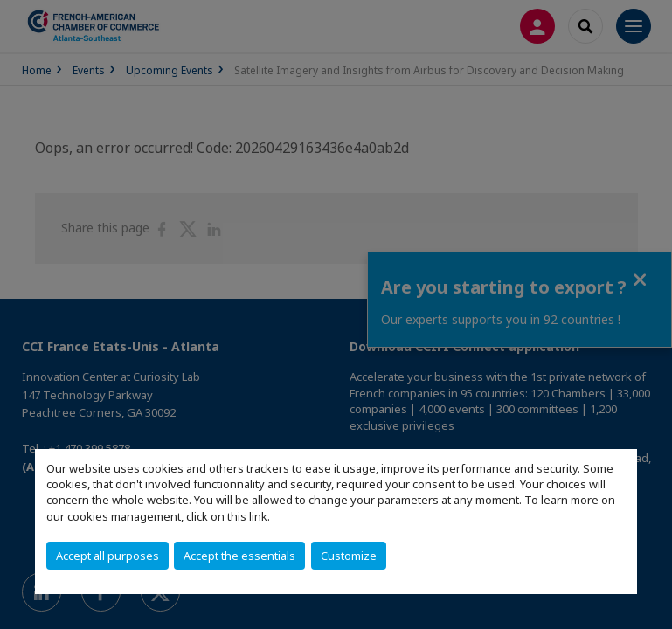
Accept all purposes (107, 556)
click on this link (227, 516)
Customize (349, 556)
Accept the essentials (239, 556)
